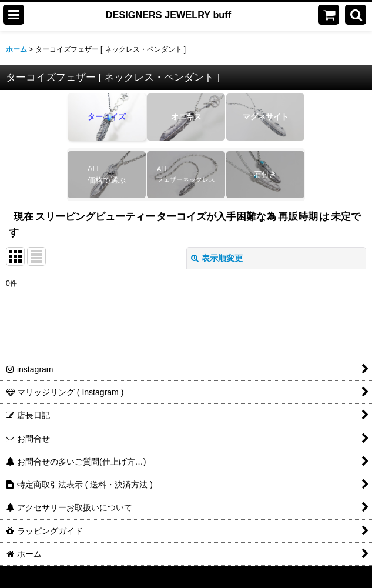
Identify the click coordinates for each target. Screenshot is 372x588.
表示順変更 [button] (217, 258)
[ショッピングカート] (329, 15)
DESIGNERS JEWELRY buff (168, 15)
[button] (14, 15)
